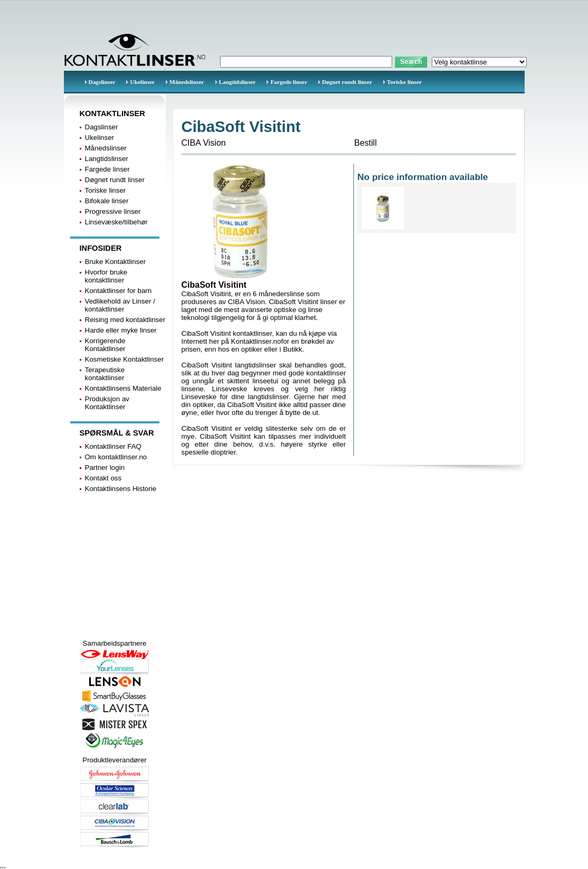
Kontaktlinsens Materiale (123, 388)
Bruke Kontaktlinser (116, 262)
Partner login (105, 467)
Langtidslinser (238, 82)
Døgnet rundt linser (347, 82)
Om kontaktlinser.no (116, 457)
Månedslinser (187, 82)
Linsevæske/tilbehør (116, 222)
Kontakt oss (103, 478)
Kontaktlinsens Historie (121, 489)
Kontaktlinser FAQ (113, 446)
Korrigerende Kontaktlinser (105, 345)
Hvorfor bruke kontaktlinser (106, 276)
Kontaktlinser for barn (118, 291)
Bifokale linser (107, 201)
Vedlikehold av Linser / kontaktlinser (120, 305)
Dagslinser (102, 82)
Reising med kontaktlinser (125, 320)
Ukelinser (142, 82)
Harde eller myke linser (121, 330)
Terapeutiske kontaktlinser (105, 374)
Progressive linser (113, 211)
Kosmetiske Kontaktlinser (125, 359)
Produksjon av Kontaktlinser (107, 403)
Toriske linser (404, 82)
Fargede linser (289, 82)
